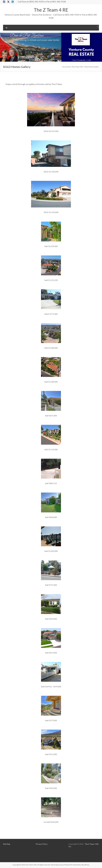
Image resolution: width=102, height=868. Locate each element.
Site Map (7, 844)
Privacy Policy (42, 844)
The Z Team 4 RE (51, 10)
